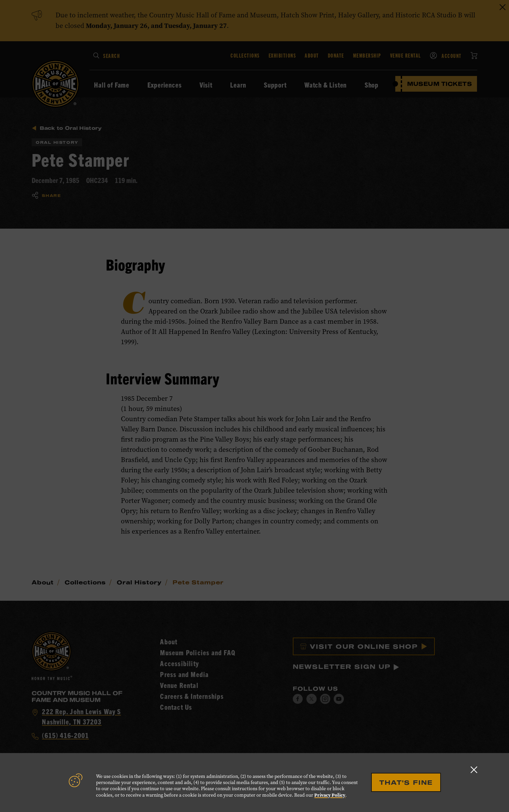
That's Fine (406, 782)
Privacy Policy (330, 795)
